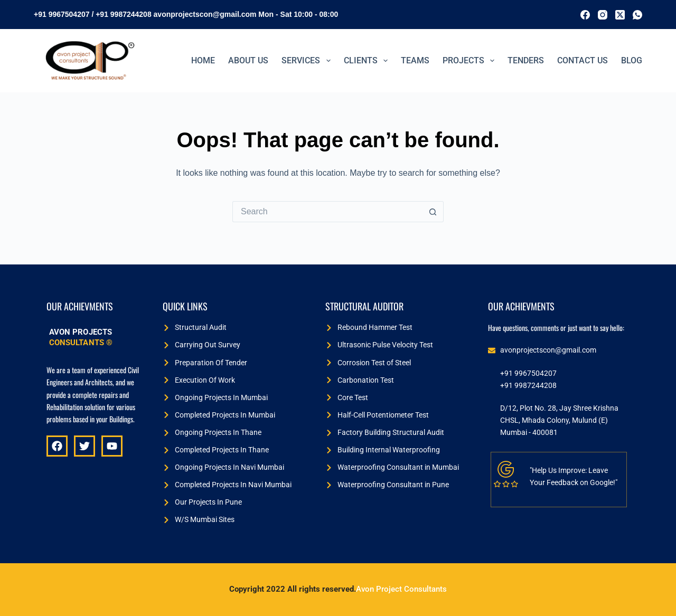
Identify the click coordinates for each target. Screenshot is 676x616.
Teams (415, 60)
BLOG (632, 60)
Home (203, 60)
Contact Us (583, 60)
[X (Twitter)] (620, 15)
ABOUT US (248, 60)
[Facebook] (585, 15)
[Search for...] (327, 212)
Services (308, 61)
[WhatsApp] (637, 15)
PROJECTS (471, 61)
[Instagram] (603, 15)
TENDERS (526, 60)
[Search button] (433, 212)
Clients (368, 61)
